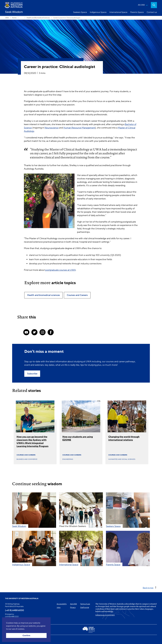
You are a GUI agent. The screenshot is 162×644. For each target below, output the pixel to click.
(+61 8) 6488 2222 (12, 616)
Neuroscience (52, 128)
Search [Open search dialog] (154, 5)
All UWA (141, 5)
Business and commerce (27, 459)
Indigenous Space (98, 12)
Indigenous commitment (105, 615)
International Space (118, 12)
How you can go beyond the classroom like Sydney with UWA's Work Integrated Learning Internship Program (33, 441)
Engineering (68, 459)
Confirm (26, 636)
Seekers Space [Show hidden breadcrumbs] (22, 18)
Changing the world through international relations (124, 438)
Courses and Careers (26, 455)
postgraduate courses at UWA (60, 270)
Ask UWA (73, 604)
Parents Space (137, 12)
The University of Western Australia (22, 598)
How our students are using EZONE (78, 438)
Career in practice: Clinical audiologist (67, 18)
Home (14, 18)
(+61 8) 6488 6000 (14, 610)
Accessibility (62, 604)
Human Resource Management (79, 128)
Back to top (148, 588)
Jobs (59, 607)
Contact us (152, 12)
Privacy (73, 607)
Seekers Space (80, 12)
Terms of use (85, 604)
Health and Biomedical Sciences (38, 18)
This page (9, 639)
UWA (7, 18)
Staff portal (85, 607)
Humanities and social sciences (122, 459)
